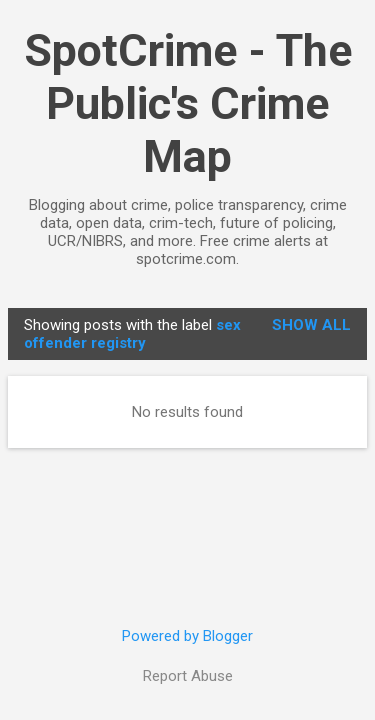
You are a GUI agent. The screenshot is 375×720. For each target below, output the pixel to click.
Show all (311, 325)
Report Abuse (188, 676)
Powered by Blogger (187, 636)
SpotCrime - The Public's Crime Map (188, 103)
